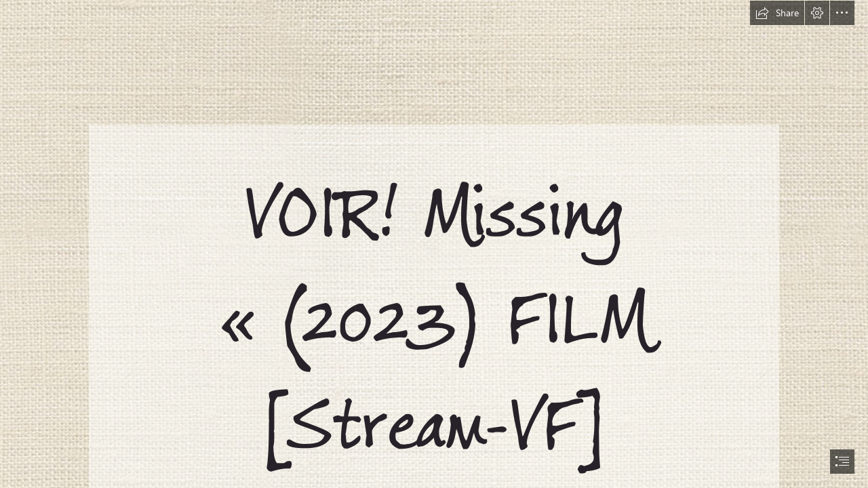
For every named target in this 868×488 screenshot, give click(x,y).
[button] (777, 13)
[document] (434, 244)
